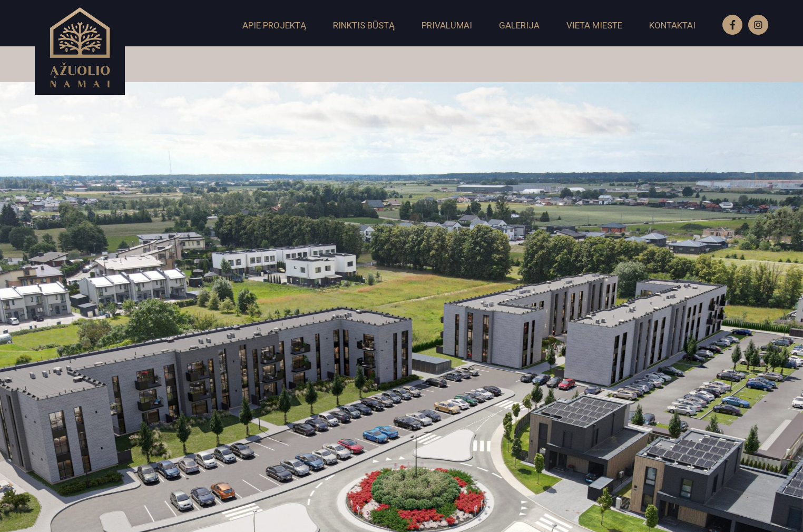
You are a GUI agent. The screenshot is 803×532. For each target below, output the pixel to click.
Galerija (519, 25)
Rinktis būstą (364, 25)
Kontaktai (672, 25)
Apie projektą (274, 25)
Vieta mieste (594, 25)
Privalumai (447, 25)
